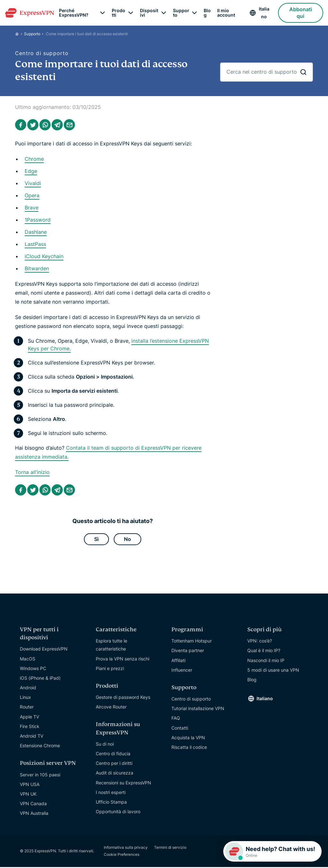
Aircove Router (111, 708)
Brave (32, 208)
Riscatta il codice (189, 748)
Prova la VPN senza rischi (123, 660)
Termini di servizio (170, 849)
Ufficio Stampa (111, 803)
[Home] (20, 34)
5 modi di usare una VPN (273, 671)
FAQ (176, 719)
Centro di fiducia (113, 755)
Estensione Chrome (40, 747)
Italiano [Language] (264, 13)
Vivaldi (33, 183)
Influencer (182, 671)
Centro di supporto (191, 700)
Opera (32, 195)
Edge (31, 171)
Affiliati (178, 661)
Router (27, 708)
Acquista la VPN (188, 739)
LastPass (35, 244)
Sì (96, 540)
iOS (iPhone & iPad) (40, 679)
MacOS (28, 660)
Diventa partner (188, 652)
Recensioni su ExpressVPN (123, 784)
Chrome (34, 159)
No (127, 540)
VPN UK (28, 795)
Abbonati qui (301, 13)
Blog (207, 13)
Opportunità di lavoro (118, 813)
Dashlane (36, 232)
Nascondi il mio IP (266, 661)
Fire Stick (30, 728)
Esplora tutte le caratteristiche (111, 646)
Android (28, 689)
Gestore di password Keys (123, 698)
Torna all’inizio (32, 472)
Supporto (32, 34)
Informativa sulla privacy (126, 849)
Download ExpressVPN (44, 650)
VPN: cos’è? (260, 642)
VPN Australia (34, 814)
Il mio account (226, 13)
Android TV (32, 737)
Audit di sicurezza (115, 774)
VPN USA (30, 786)
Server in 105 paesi (40, 776)
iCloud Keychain (44, 256)
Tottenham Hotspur (192, 642)
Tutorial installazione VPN (198, 710)
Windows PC (33, 669)
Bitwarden (37, 268)
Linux (25, 698)
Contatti (180, 729)
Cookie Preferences (122, 855)
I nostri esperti (111, 794)
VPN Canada (33, 805)
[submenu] (102, 13)
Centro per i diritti (114, 764)
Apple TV (29, 718)
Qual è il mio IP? (264, 652)
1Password (38, 220)
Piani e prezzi (110, 669)
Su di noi (105, 745)
